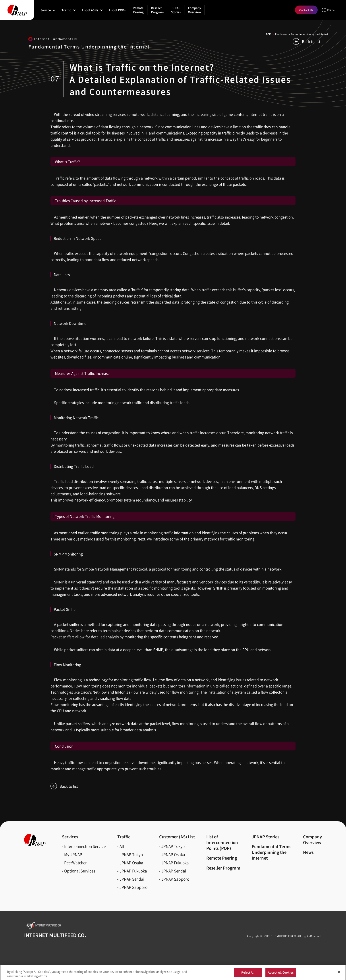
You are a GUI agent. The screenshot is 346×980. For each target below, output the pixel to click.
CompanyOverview (312, 839)
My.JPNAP (73, 854)
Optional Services (80, 871)
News (308, 852)
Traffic (66, 10)
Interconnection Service (85, 846)
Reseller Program (157, 10)
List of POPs (117, 10)
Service (46, 10)
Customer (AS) (177, 837)
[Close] (339, 973)
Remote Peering (138, 10)
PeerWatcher (75, 863)
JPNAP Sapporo (133, 887)
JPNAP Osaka (131, 863)
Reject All (248, 974)
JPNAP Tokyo (131, 854)
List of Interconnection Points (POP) (222, 842)
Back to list (311, 41)
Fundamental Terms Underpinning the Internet (272, 852)
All (122, 846)
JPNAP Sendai (132, 879)
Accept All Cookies (281, 974)
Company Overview (194, 10)
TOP (268, 34)
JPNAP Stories (176, 10)
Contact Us (306, 10)
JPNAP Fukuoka (133, 871)
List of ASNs (90, 10)
